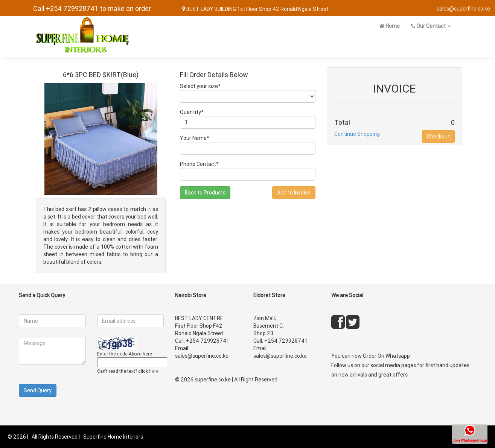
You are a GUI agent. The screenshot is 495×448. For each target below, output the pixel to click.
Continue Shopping (357, 134)
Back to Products (205, 193)
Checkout (438, 137)
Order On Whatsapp (386, 356)
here (154, 371)
